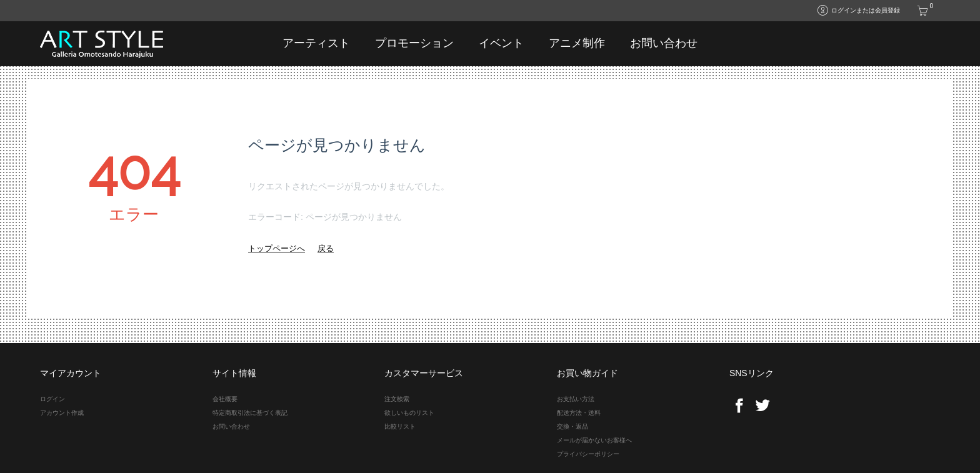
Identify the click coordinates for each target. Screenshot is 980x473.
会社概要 (225, 399)
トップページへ (277, 248)
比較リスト (400, 426)
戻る (326, 248)
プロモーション (414, 43)
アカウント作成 (62, 413)
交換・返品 (572, 426)
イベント (501, 43)
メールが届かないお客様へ (594, 440)
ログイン (52, 399)
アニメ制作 (577, 43)
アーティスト (316, 43)
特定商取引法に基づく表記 (250, 413)
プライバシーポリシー (588, 454)
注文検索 (397, 399)
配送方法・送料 (579, 413)
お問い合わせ (664, 43)
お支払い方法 (576, 399)
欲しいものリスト (409, 413)
